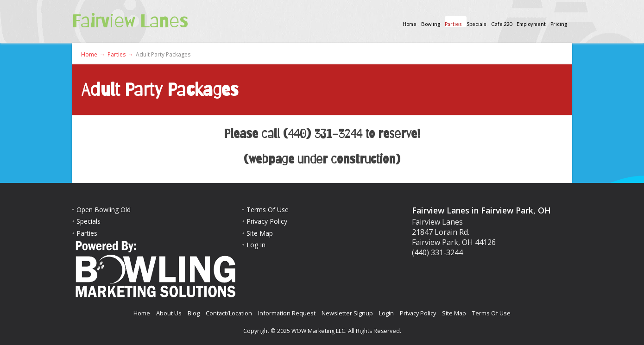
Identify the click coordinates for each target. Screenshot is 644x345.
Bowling (431, 24)
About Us (169, 313)
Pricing (559, 24)
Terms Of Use (268, 210)
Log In (256, 245)
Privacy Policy (267, 221)
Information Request (287, 313)
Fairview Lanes (130, 21)
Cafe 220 (502, 24)
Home (410, 24)
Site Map (260, 233)
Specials (477, 24)
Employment (531, 24)
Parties (453, 24)
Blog (194, 313)
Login (386, 313)
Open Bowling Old (104, 210)
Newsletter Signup (347, 313)
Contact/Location (229, 313)
